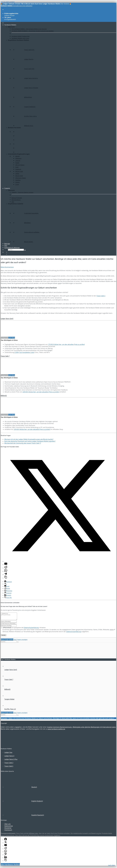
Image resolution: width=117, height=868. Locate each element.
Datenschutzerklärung (31, 629)
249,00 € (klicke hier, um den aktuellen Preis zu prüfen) (41, 392)
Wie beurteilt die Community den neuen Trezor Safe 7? (23, 443)
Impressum (8, 831)
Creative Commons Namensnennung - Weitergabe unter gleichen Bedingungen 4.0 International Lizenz (81, 728)
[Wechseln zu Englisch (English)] (24, 802)
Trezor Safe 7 (5, 356)
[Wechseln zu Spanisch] (9, 254)
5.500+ (24, 352)
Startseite (4, 720)
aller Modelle (11, 10)
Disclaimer (8, 829)
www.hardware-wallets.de (56, 730)
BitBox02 (4, 396)
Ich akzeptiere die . (20, 629)
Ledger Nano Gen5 (7, 319)
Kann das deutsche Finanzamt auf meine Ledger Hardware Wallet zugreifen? (30, 441)
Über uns (7, 825)
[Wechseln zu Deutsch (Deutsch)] (21, 788)
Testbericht (5, 338)
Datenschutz (9, 827)
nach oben (112, 865)
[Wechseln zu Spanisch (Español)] (24, 816)
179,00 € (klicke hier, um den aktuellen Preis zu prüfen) (66, 344)
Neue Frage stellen (7, 641)
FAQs (10, 720)
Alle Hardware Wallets (10, 866)
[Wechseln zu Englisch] (9, 252)
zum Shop (12, 338)
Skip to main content (8, 2)
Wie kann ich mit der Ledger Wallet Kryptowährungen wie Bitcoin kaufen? (29, 439)
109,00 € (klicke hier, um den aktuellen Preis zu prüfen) (32, 429)
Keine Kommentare (7, 267)
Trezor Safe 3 (101, 296)
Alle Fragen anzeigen (21, 641)
